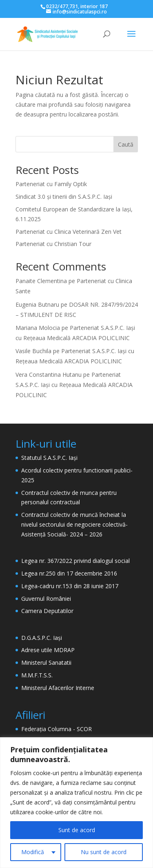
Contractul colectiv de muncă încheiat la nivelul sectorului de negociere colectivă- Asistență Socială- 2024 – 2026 (74, 524)
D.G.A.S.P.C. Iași (42, 638)
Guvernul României (46, 599)
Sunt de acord (77, 830)
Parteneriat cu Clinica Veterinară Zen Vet (69, 232)
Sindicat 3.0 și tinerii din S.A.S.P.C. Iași (64, 197)
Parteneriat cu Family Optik (51, 184)
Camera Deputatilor (47, 611)
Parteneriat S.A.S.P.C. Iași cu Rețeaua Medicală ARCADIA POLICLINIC (74, 385)
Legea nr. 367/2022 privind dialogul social (75, 561)
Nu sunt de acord (104, 852)
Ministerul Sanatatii (46, 663)
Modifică (33, 852)
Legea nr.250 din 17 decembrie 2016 (69, 573)
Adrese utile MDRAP (48, 650)
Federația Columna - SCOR (57, 729)
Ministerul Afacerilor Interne (58, 688)
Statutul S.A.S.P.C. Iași (49, 458)
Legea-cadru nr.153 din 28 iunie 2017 (70, 586)
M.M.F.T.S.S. (37, 675)
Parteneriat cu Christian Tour (53, 244)
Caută (126, 144)
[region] (76, 803)
